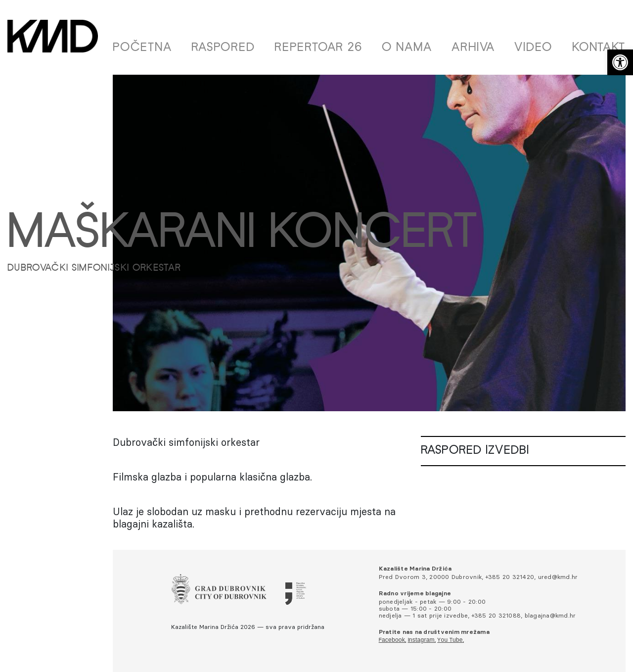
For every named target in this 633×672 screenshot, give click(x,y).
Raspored (223, 48)
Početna (142, 48)
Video (533, 48)
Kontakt (599, 48)
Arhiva (473, 48)
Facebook (392, 640)
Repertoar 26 (318, 48)
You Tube (450, 640)
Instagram (421, 640)
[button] (620, 62)
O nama (407, 48)
